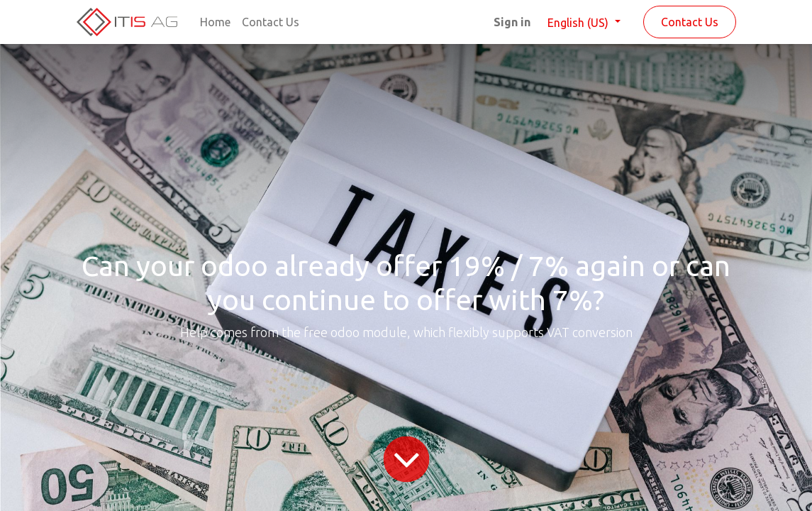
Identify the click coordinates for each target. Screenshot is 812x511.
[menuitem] (215, 22)
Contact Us (690, 22)
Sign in (512, 22)
